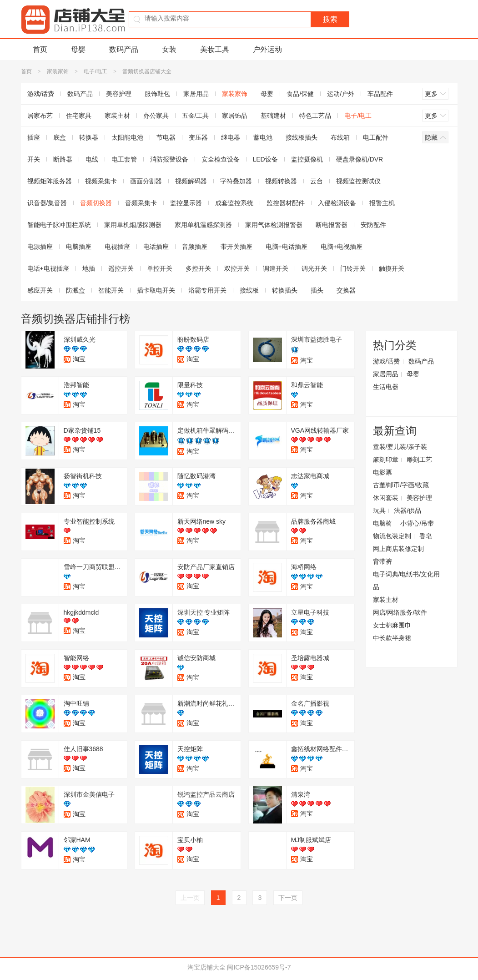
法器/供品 (408, 510)
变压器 (198, 137)
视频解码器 (191, 181)
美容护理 (119, 94)
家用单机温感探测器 (203, 225)
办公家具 (156, 116)
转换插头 (285, 290)
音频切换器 (96, 203)
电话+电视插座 (48, 268)
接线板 (249, 290)
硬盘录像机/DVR (360, 159)
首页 (40, 49)
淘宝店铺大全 (206, 967)
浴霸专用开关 (207, 290)
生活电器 (386, 387)
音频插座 (195, 247)
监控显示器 (186, 203)
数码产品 (124, 49)
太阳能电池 (127, 137)
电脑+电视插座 (342, 247)
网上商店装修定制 (398, 549)
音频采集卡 (141, 203)
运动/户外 (341, 94)
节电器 (166, 137)
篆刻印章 (386, 460)
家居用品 (196, 94)
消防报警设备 (169, 159)
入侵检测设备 (337, 203)
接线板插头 (302, 137)
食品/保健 (300, 94)
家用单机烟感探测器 (133, 225)
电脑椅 (382, 523)
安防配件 (373, 225)
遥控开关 (121, 268)
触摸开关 (392, 268)
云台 (317, 181)
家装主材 (117, 116)
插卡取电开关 (156, 290)
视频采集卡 (101, 181)
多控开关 (198, 268)
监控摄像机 (307, 159)
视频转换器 (281, 181)
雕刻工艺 (419, 460)
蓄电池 (263, 137)
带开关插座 (236, 247)
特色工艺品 (315, 116)
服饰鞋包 (157, 94)
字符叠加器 (236, 181)
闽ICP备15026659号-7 (259, 967)
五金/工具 (196, 116)
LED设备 (265, 159)
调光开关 (314, 268)
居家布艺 (40, 116)
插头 (317, 290)
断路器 (63, 159)
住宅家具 (79, 116)
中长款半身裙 (392, 638)
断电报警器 (332, 225)
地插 (89, 268)
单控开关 (160, 268)
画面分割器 (146, 181)
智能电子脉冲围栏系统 (59, 225)
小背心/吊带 (417, 523)
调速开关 (276, 268)
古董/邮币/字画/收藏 (401, 485)
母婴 (78, 49)
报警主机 (382, 203)
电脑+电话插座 (287, 247)
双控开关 (237, 268)
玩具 (379, 510)
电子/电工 (95, 71)
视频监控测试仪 (358, 181)
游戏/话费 (41, 94)
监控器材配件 (286, 203)
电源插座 (40, 247)
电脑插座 (79, 247)
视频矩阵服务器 (50, 181)
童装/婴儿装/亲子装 (400, 447)
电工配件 (376, 137)
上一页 (190, 898)
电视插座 (117, 247)
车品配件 (380, 94)
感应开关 (40, 290)
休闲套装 (386, 498)
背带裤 (382, 561)
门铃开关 (353, 268)
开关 (34, 159)
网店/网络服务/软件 (400, 612)
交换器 (346, 290)
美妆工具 (215, 49)
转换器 (89, 137)
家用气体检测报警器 (274, 225)
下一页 (288, 898)
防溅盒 (75, 290)
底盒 (60, 137)
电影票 (382, 472)
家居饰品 (235, 116)
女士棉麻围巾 (392, 625)
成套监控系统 (234, 203)
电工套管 (124, 159)
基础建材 (273, 116)
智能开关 (111, 290)
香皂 (426, 536)
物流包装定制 (392, 536)
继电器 (231, 137)
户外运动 (267, 49)
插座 (34, 137)
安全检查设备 (221, 159)
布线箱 (340, 137)
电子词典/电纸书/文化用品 (407, 581)
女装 (169, 49)
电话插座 (156, 247)
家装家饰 (58, 71)
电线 (92, 159)
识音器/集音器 (47, 203)
